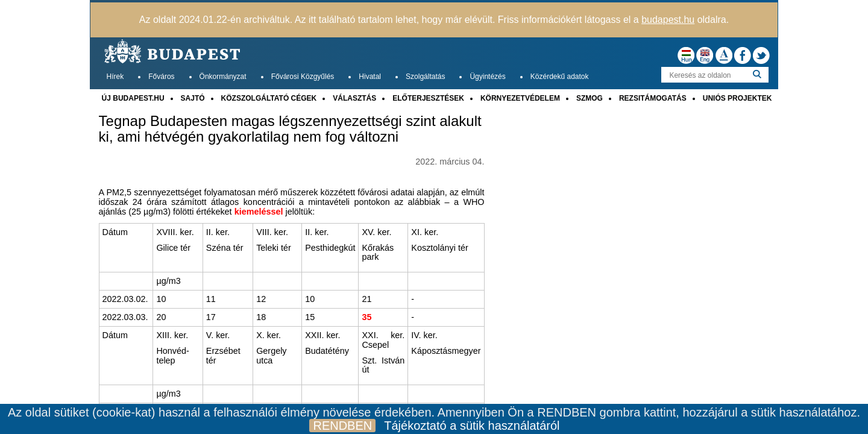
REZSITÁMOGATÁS (653, 98)
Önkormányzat (223, 77)
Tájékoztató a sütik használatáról (472, 426)
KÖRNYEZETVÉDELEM (520, 98)
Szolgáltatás (425, 77)
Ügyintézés (487, 77)
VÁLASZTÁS (354, 98)
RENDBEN (342, 426)
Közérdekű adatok (560, 77)
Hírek (115, 77)
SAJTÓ (193, 98)
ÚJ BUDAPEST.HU (133, 98)
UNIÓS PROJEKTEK (737, 98)
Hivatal (370, 77)
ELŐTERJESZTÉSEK (428, 98)
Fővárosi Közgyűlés (303, 77)
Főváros (161, 77)
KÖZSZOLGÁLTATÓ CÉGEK (269, 98)
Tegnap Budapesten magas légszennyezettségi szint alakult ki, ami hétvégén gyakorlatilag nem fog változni (290, 129)
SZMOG (590, 98)
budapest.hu (668, 20)
